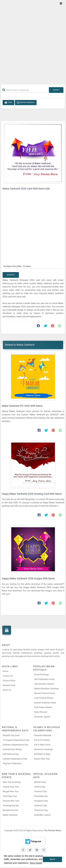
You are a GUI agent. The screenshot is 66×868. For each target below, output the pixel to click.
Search (56, 90)
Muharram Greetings (43, 749)
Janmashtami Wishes (44, 684)
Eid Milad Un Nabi (42, 754)
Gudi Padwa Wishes (43, 707)
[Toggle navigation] (61, 3)
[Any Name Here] (33, 266)
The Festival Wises (53, 830)
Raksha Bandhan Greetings (46, 689)
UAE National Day (11, 754)
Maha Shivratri (41, 712)
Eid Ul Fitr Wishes (42, 740)
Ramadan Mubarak (43, 735)
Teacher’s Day (40, 791)
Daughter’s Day (41, 801)
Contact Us (8, 676)
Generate (11, 275)
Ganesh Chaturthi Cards (45, 703)
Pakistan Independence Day (15, 745)
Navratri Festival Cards (44, 693)
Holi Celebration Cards (44, 679)
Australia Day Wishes (12, 749)
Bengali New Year (11, 791)
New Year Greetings (12, 782)
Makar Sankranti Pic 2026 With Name (22, 406)
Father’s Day (40, 787)
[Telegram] (33, 842)
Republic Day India (11, 735)
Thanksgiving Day (11, 806)
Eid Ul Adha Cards (42, 745)
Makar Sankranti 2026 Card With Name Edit (26, 189)
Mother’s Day (40, 782)
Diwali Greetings (41, 675)
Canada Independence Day (15, 759)
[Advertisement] (33, 40)
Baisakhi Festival (10, 810)
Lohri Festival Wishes (44, 698)
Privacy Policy (9, 681)
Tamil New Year (10, 796)
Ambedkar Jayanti (42, 815)
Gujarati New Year (11, 787)
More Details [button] (36, 863)
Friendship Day (41, 796)
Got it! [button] (52, 859)
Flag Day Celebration (12, 763)
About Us (7, 690)
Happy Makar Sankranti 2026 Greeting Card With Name (32, 494)
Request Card (9, 685)
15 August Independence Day (16, 740)
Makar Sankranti (26, 103)
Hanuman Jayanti (42, 717)
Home (8, 103)
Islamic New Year (42, 759)
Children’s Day (40, 806)
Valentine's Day (41, 810)
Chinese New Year (11, 801)
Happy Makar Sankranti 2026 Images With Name (28, 578)
